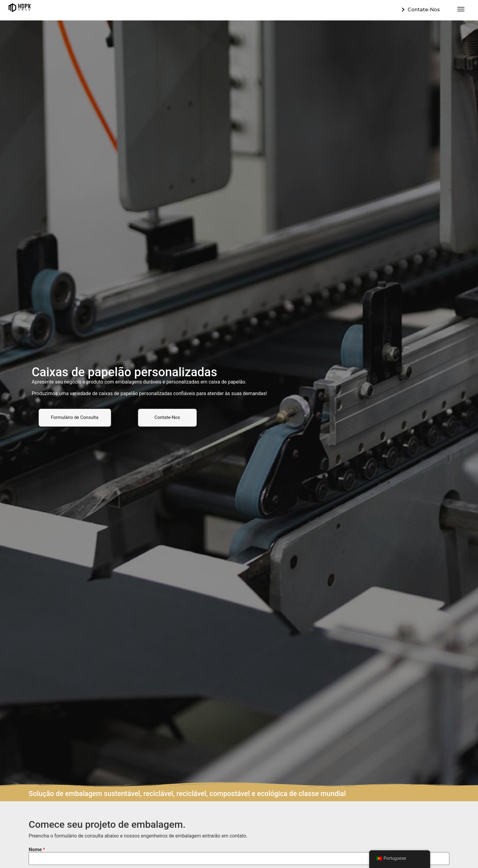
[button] (75, 418)
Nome (37, 850)
